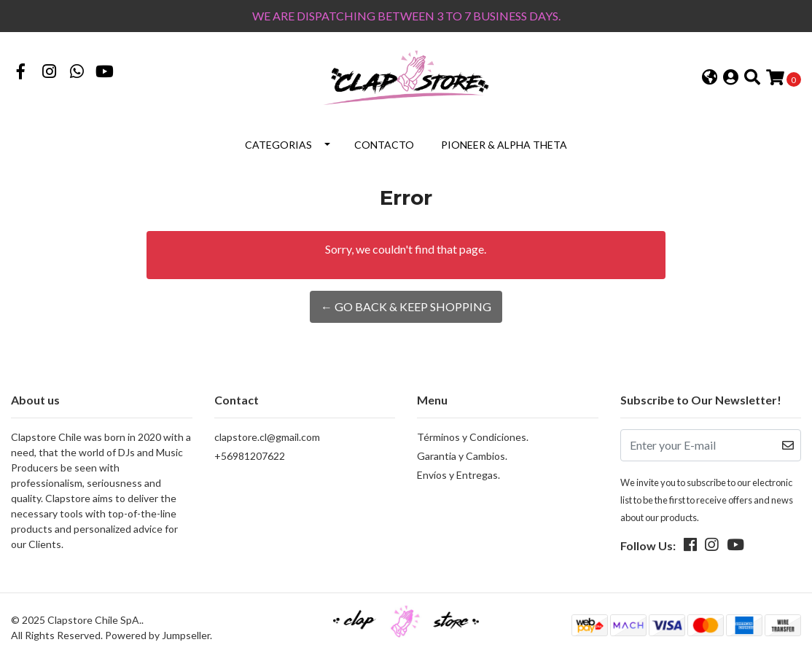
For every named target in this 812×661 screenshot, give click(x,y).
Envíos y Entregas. (458, 475)
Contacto (384, 145)
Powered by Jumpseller (157, 635)
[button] (710, 78)
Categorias (278, 145)
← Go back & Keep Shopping (406, 306)
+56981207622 (250, 456)
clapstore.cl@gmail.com (267, 437)
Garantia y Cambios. (462, 456)
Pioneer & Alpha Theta (504, 145)
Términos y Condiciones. (473, 437)
